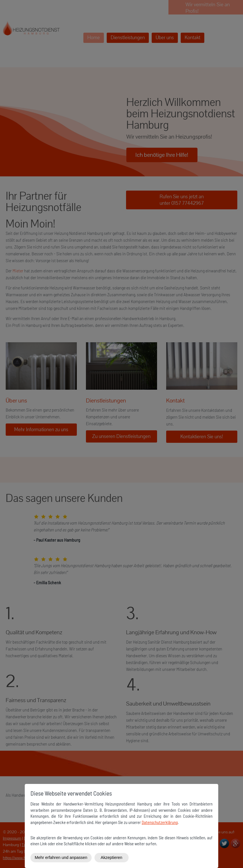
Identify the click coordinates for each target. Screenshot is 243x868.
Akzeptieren (112, 857)
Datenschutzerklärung (160, 822)
